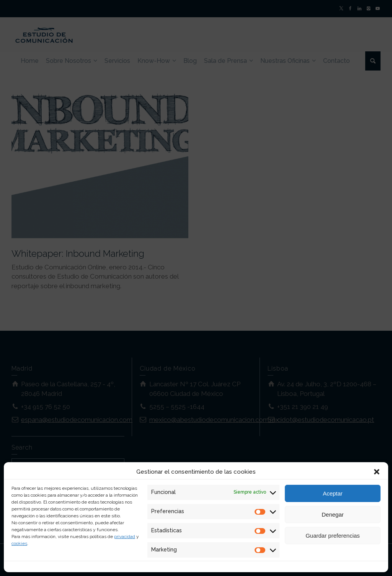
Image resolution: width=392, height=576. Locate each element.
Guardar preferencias (333, 536)
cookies (19, 543)
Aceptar (333, 493)
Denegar (333, 514)
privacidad (125, 537)
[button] (377, 472)
